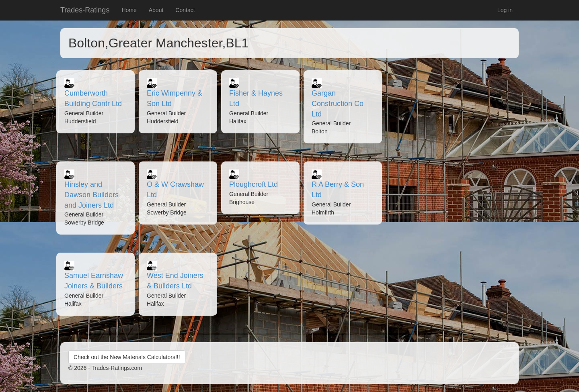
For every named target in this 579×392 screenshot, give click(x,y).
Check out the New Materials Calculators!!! (127, 357)
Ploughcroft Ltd (254, 184)
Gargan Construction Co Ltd (338, 103)
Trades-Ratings (85, 10)
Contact (185, 10)
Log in (505, 10)
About (156, 10)
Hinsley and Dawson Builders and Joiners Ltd (91, 195)
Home (129, 10)
